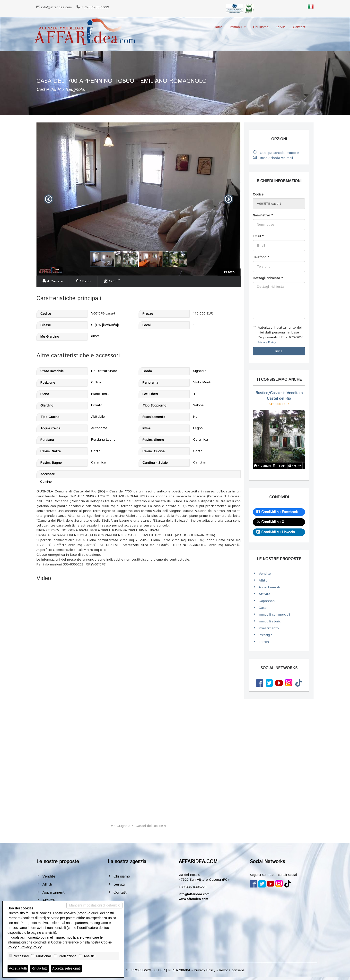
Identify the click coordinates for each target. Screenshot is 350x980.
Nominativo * (263, 215)
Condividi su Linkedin (276, 532)
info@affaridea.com (56, 7)
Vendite (265, 574)
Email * (258, 236)
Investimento (269, 628)
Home (218, 27)
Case (263, 608)
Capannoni (267, 601)
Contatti (300, 27)
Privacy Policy (267, 342)
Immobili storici (270, 621)
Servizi (281, 27)
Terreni (264, 642)
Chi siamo (261, 27)
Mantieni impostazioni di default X (94, 905)
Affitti (263, 581)
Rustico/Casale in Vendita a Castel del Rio (279, 396)
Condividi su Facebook (277, 512)
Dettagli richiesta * (268, 278)
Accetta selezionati (66, 969)
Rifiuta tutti (40, 969)
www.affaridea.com (193, 899)
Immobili (238, 27)
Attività (264, 594)
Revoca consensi (232, 970)
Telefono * (261, 257)
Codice (258, 194)
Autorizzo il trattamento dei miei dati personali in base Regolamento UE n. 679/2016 (278, 335)
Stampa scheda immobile (276, 153)
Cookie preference (65, 942)
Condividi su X (270, 522)
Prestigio (266, 635)
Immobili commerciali (274, 615)
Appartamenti (269, 587)
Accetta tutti (18, 969)
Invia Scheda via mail (273, 158)
